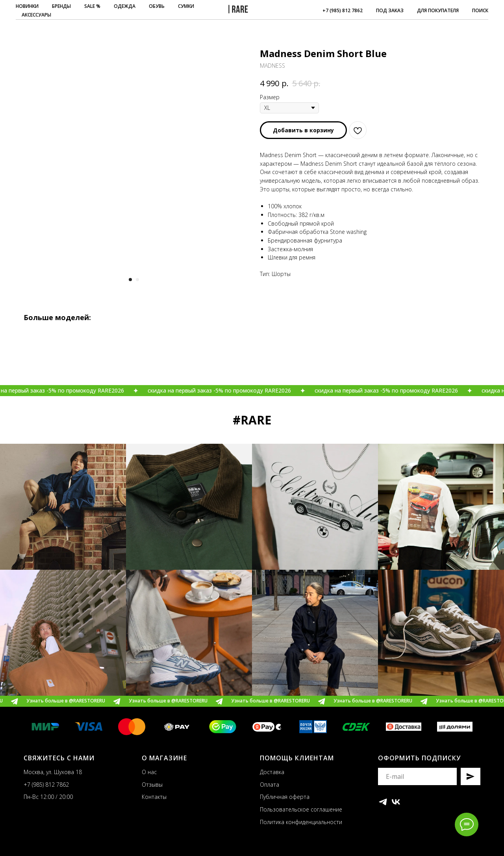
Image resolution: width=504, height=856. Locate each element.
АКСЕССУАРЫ (36, 15)
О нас (149, 772)
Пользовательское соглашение (301, 809)
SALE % (92, 6)
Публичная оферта (285, 797)
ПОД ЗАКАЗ (390, 10)
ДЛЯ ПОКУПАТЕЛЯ (438, 10)
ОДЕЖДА (125, 6)
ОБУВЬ (157, 6)
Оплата (270, 785)
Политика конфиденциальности (301, 822)
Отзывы (152, 785)
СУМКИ (186, 6)
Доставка (272, 772)
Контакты (154, 797)
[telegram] (383, 802)
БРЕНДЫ (61, 6)
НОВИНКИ (27, 6)
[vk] (396, 802)
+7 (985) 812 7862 (343, 10)
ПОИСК (480, 10)
